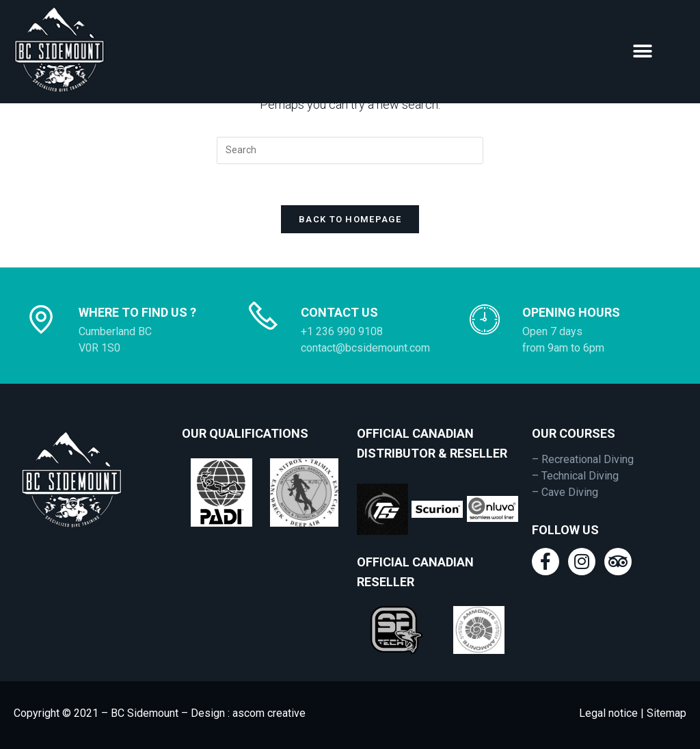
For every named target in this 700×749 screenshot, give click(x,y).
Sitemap (665, 713)
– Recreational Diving (583, 459)
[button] (643, 52)
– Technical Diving (575, 476)
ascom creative (269, 713)
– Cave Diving (565, 492)
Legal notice (608, 713)
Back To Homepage (350, 219)
